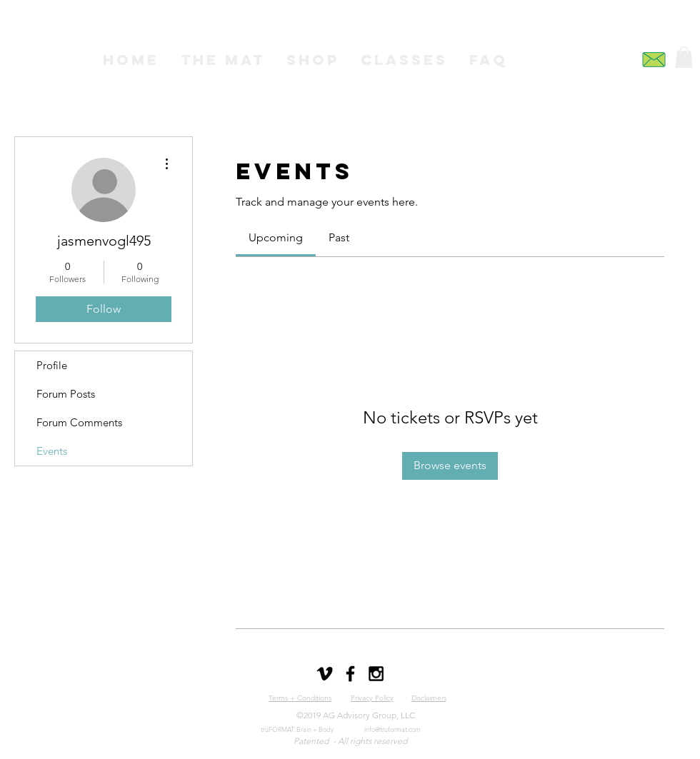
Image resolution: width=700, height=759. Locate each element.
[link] (276, 237)
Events (52, 451)
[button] (684, 57)
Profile (52, 365)
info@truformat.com (392, 729)
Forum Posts (66, 394)
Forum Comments (79, 422)
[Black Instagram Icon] (376, 674)
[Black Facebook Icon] (350, 674)
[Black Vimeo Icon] (325, 674)
